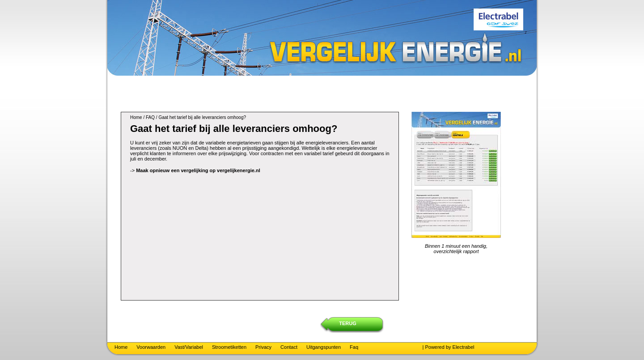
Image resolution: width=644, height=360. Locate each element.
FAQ (150, 117)
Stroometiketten (229, 347)
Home (136, 117)
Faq (354, 347)
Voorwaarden (151, 347)
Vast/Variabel (189, 347)
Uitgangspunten (324, 347)
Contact (289, 347)
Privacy (263, 347)
